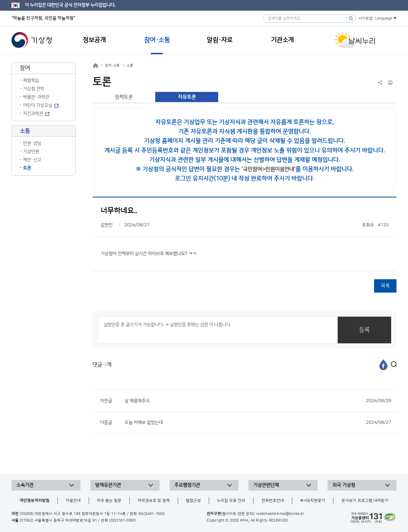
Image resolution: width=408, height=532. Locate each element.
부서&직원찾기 (313, 501)
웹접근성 (193, 501)
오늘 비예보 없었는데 (258, 422)
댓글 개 (102, 365)
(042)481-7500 (151, 514)
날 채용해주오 (258, 401)
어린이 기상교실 (38, 105)
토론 (27, 168)
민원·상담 (32, 143)
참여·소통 (112, 65)
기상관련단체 (266, 485)
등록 (364, 330)
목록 (385, 286)
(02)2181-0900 (122, 521)
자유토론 (187, 97)
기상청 (32, 40)
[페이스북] (383, 365)
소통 (130, 65)
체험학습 (31, 80)
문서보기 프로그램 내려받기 (365, 501)
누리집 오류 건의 (231, 501)
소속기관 (25, 485)
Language (384, 18)
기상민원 (31, 152)
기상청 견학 (34, 89)
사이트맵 (365, 18)
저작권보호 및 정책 (154, 501)
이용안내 (73, 501)
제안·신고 (32, 160)
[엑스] (392, 365)
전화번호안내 (273, 501)
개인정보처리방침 (34, 501)
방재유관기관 (108, 485)
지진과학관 (33, 114)
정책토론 (124, 97)
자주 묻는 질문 (109, 501)
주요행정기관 (187, 485)
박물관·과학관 (36, 97)
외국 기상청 (344, 485)
